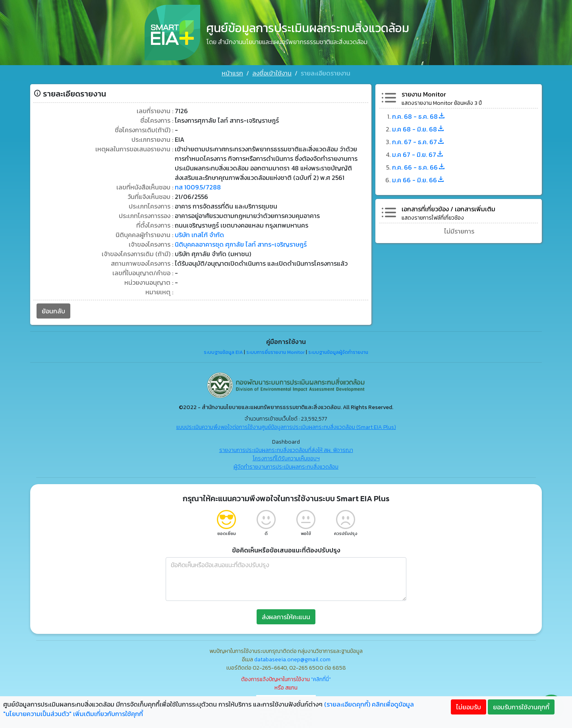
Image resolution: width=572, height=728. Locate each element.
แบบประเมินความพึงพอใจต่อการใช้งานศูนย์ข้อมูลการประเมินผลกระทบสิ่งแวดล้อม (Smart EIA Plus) (286, 427)
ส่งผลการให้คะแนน (286, 617)
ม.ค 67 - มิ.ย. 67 (418, 154)
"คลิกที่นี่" (321, 679)
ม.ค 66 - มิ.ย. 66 (418, 180)
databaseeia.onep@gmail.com (292, 659)
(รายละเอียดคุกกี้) (347, 704)
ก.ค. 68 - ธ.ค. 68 (419, 116)
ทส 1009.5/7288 (198, 187)
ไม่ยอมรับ (469, 707)
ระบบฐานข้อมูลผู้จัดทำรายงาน (338, 352)
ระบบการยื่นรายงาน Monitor (275, 352)
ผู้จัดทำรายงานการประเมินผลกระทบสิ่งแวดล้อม (286, 467)
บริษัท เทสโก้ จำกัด (199, 235)
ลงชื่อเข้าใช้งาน (272, 73)
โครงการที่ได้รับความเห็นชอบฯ (286, 459)
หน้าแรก (232, 73)
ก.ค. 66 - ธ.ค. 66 (419, 167)
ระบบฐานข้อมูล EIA (223, 352)
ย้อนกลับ (53, 311)
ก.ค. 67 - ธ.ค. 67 (418, 142)
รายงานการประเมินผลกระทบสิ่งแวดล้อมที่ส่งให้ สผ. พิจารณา (286, 450)
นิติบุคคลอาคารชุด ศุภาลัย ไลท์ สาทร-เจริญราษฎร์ (241, 244)
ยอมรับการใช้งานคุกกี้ (521, 707)
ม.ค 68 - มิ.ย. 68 (418, 129)
